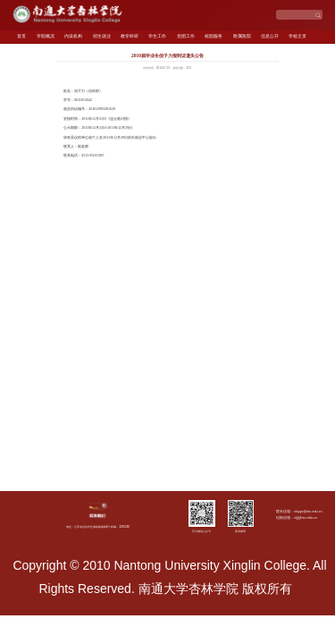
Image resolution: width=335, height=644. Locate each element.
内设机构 (73, 36)
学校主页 (297, 36)
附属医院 (242, 36)
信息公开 (270, 36)
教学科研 (130, 36)
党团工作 (186, 36)
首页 (21, 36)
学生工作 (157, 36)
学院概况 (46, 36)
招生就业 (102, 36)
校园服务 (214, 36)
